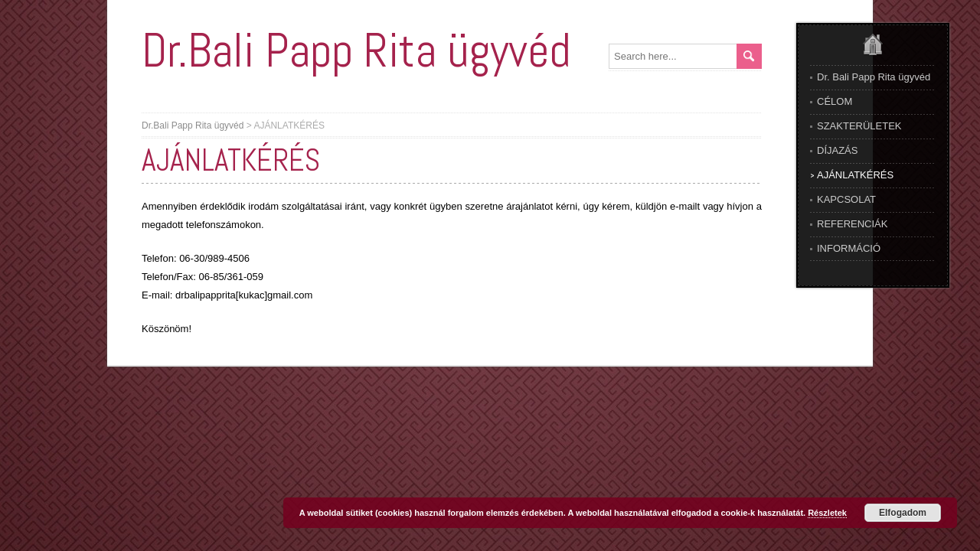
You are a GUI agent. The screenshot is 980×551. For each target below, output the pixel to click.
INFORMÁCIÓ (849, 248)
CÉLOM (835, 101)
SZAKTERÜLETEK (859, 126)
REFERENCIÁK (852, 224)
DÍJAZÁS (837, 150)
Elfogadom (903, 513)
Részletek (827, 513)
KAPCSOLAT (846, 199)
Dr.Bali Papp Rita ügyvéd (356, 50)
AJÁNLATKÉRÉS (855, 175)
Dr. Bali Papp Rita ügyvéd (874, 77)
